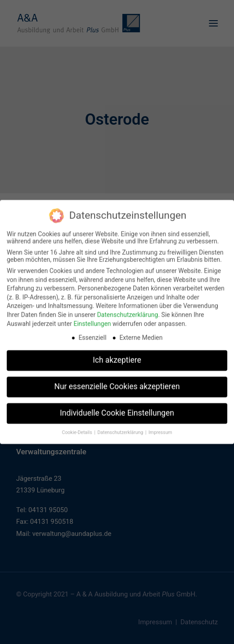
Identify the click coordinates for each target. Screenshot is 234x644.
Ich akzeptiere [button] (117, 355)
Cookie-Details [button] (78, 428)
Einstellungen (92, 319)
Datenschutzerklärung (127, 310)
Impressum (160, 428)
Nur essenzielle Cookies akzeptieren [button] (117, 382)
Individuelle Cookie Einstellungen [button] (117, 408)
